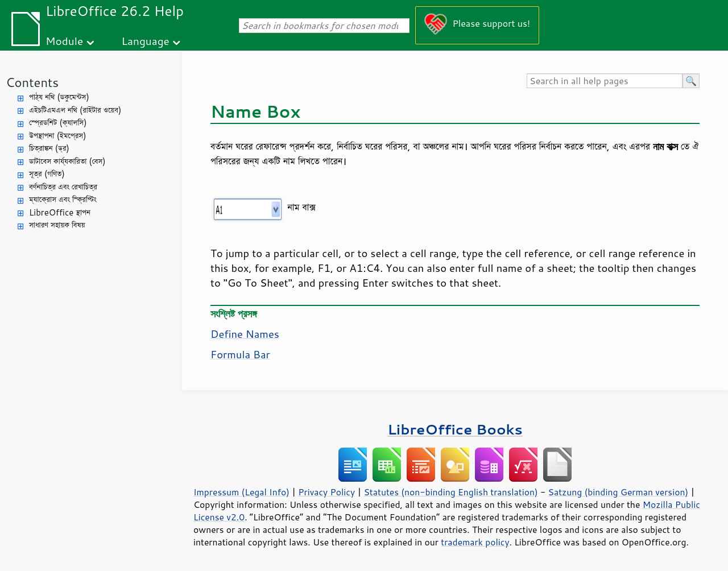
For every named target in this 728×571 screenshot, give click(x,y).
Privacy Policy (326, 492)
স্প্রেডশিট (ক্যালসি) (58, 123)
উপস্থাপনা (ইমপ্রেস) (58, 136)
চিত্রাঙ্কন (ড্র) (49, 148)
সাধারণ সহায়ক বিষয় (57, 225)
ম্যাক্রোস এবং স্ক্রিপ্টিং (63, 199)
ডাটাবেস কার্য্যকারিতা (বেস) (67, 161)
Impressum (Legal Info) (241, 492)
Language (146, 41)
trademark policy (475, 542)
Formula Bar (240, 354)
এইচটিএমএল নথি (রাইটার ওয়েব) (75, 110)
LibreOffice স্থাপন (60, 212)
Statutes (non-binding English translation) (450, 492)
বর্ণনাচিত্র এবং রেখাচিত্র (63, 187)
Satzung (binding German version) (619, 492)
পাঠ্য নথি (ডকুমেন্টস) (59, 97)
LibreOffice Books (455, 429)
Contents (32, 82)
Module (64, 41)
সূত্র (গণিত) (47, 174)
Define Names (245, 334)
